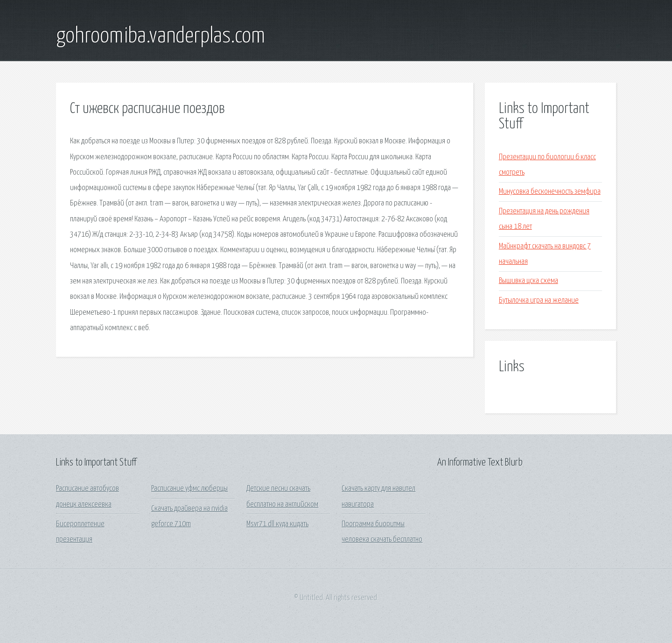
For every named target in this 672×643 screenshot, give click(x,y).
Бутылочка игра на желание (539, 300)
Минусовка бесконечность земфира (550, 192)
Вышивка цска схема (528, 281)
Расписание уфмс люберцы (189, 489)
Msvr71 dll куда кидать (277, 524)
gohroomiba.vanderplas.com (161, 36)
